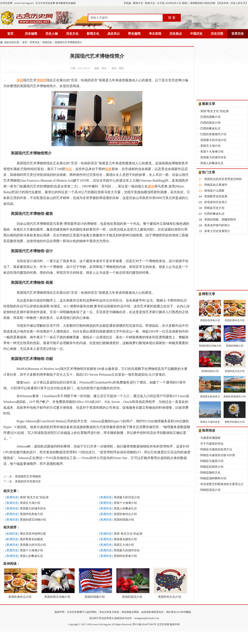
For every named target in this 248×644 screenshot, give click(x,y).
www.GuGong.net (102, 624)
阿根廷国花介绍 (210, 490)
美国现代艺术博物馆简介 (68, 42)
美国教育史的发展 (216, 196)
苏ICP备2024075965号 (144, 624)
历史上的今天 (238, 3)
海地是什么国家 (214, 191)
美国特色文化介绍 (169, 583)
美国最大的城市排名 (33, 508)
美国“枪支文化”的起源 (34, 497)
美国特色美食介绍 (31, 514)
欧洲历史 (12, 539)
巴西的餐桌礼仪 (210, 128)
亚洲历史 (106, 539)
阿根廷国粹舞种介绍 (213, 478)
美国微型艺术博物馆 (28, 476)
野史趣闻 (134, 34)
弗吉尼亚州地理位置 (33, 534)
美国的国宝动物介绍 (33, 520)
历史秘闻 (31, 34)
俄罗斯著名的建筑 (31, 539)
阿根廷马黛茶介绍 (212, 461)
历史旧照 (217, 34)
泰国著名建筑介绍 (125, 539)
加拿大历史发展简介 (217, 231)
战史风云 (114, 34)
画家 (108, 169)
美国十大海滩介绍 (125, 503)
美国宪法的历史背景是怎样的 (223, 179)
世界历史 (238, 34)
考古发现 (155, 34)
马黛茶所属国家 (210, 438)
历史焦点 (176, 34)
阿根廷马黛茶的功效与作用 (218, 455)
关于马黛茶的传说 (212, 444)
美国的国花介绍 (132, 583)
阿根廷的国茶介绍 (212, 467)
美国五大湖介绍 (30, 503)
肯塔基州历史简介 (216, 202)
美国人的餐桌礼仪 (125, 508)
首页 (10, 34)
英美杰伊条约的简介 (217, 225)
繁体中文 (138, 3)
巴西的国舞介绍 (210, 117)
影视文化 (93, 34)
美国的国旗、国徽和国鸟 (220, 220)
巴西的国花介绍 (210, 123)
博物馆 (41, 80)
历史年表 (224, 3)
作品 (69, 169)
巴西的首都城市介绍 (213, 134)
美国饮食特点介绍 (125, 514)
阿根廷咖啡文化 (210, 473)
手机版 (127, 3)
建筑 (151, 186)
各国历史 (12, 534)
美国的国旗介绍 (124, 520)
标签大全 (150, 3)
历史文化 (72, 34)
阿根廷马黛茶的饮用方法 (216, 449)
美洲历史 (47, 42)
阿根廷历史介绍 (214, 208)
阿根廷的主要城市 (216, 185)
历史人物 (52, 34)
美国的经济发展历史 (28, 481)
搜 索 (172, 18)
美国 (20, 80)
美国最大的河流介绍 (127, 497)
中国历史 (196, 34)
